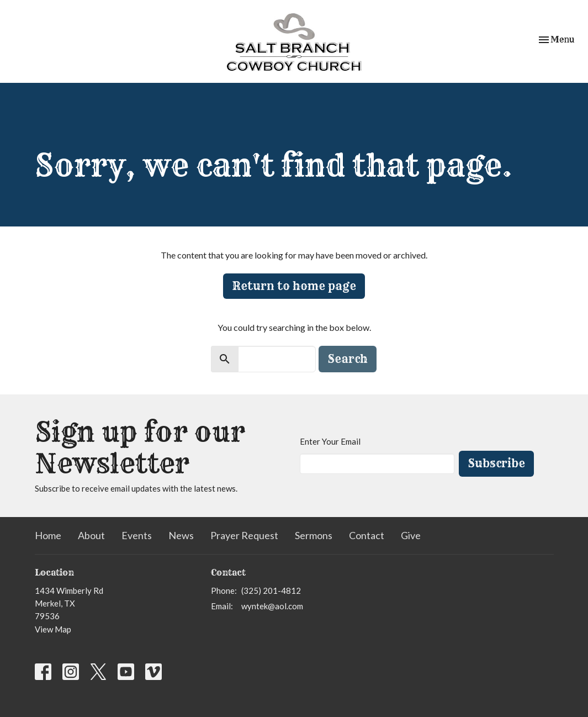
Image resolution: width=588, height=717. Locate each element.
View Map (53, 629)
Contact (367, 535)
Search (348, 359)
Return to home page (294, 286)
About (91, 535)
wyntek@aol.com (272, 606)
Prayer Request (244, 535)
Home (48, 535)
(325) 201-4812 (271, 591)
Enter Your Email (330, 441)
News (181, 535)
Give (411, 535)
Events (137, 535)
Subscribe (496, 463)
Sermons (314, 535)
